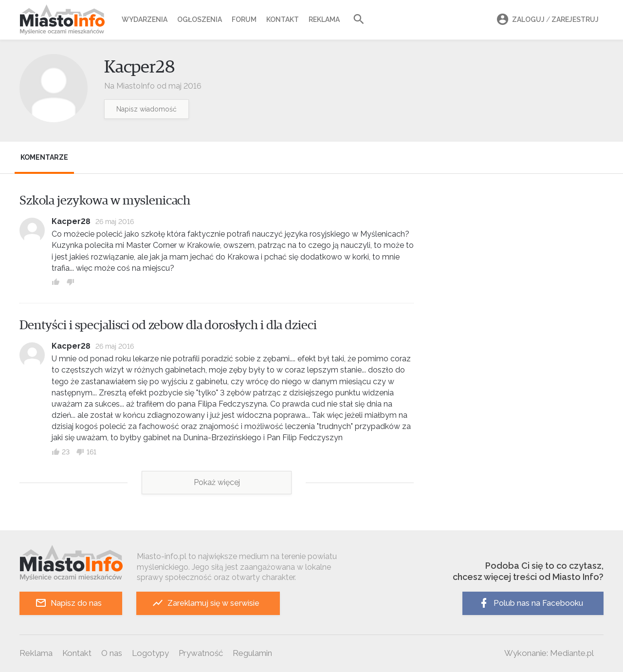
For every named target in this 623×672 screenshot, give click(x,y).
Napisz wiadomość (147, 109)
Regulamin (252, 653)
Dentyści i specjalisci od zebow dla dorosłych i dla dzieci (168, 325)
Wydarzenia (145, 19)
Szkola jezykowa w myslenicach (105, 201)
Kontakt (283, 19)
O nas (112, 653)
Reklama (324, 19)
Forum (244, 19)
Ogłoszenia (200, 19)
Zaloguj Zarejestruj (546, 20)
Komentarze (44, 157)
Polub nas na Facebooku (531, 603)
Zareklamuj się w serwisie (206, 603)
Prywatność (201, 653)
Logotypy (150, 653)
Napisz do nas (68, 603)
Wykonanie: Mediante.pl (549, 653)
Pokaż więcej (217, 482)
